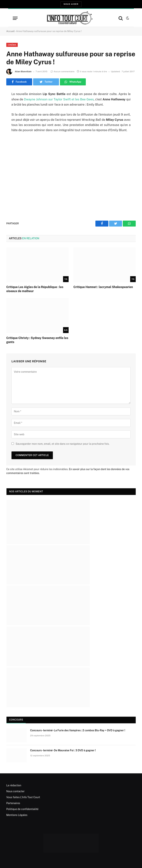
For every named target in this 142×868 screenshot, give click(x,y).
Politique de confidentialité (22, 809)
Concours (16, 720)
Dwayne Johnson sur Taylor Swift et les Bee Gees (59, 99)
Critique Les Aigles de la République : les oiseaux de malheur (35, 289)
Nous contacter (15, 791)
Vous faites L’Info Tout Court (23, 797)
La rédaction (14, 785)
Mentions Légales (17, 815)
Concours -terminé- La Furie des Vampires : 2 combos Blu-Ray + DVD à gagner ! (78, 730)
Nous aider (71, 4)
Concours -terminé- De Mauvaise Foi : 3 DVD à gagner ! (63, 750)
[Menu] (15, 18)
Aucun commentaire (63, 71)
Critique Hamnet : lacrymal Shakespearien (103, 287)
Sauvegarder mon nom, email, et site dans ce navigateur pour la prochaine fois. (62, 444)
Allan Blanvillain (23, 71)
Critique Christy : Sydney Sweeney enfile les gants (37, 340)
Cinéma (12, 45)
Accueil (10, 31)
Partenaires (13, 803)
